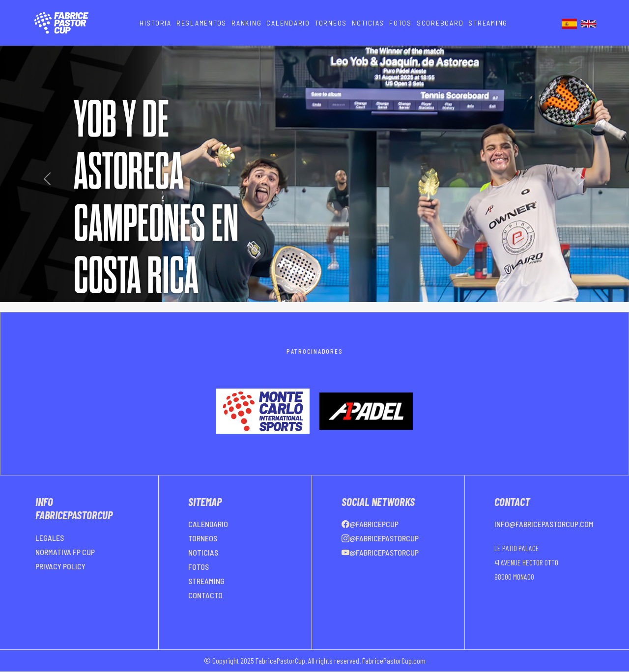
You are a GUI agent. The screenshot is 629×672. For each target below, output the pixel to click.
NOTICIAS (368, 23)
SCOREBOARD (440, 23)
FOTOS (400, 23)
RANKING (246, 23)
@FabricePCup (370, 524)
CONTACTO (205, 595)
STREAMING (488, 23)
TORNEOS (331, 23)
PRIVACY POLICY (60, 566)
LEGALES (50, 538)
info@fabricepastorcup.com (544, 524)
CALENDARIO (288, 23)
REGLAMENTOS (201, 23)
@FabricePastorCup (380, 538)
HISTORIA (156, 23)
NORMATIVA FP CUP (65, 552)
